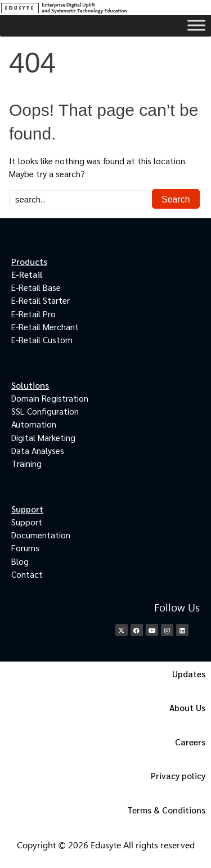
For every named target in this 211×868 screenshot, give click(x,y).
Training (26, 463)
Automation (34, 424)
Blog (20, 561)
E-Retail (27, 274)
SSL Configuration (45, 411)
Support (27, 522)
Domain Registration (50, 398)
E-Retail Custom (42, 339)
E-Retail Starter (41, 300)
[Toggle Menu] (196, 25)
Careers (190, 742)
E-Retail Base (36, 287)
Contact (27, 574)
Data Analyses (38, 450)
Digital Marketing (43, 437)
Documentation (41, 535)
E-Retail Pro (33, 314)
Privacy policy (178, 775)
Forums (25, 548)
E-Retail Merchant (45, 327)
